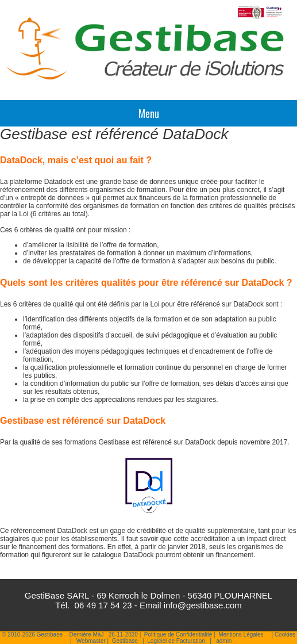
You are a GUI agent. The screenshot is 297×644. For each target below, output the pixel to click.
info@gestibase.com (203, 605)
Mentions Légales (241, 635)
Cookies (285, 635)
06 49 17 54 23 (103, 605)
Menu (149, 113)
